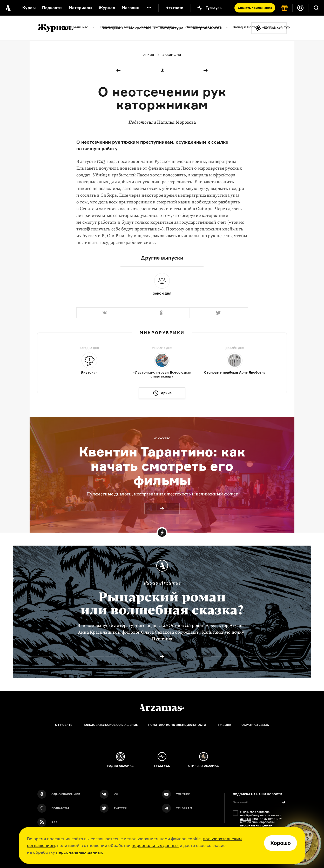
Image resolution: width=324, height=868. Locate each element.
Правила (224, 725)
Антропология (207, 28)
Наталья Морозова (176, 122)
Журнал (107, 8)
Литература (171, 28)
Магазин (131, 8)
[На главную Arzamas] (8, 8)
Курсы (29, 8)
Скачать (255, 8)
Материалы (80, 8)
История (112, 28)
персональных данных (155, 845)
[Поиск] (316, 8)
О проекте (64, 725)
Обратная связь (255, 725)
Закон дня (172, 55)
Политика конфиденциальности (177, 725)
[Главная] (162, 707)
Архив (149, 55)
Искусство (140, 28)
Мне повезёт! (273, 28)
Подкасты (52, 8)
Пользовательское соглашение (110, 725)
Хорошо (281, 843)
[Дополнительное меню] (149, 8)
